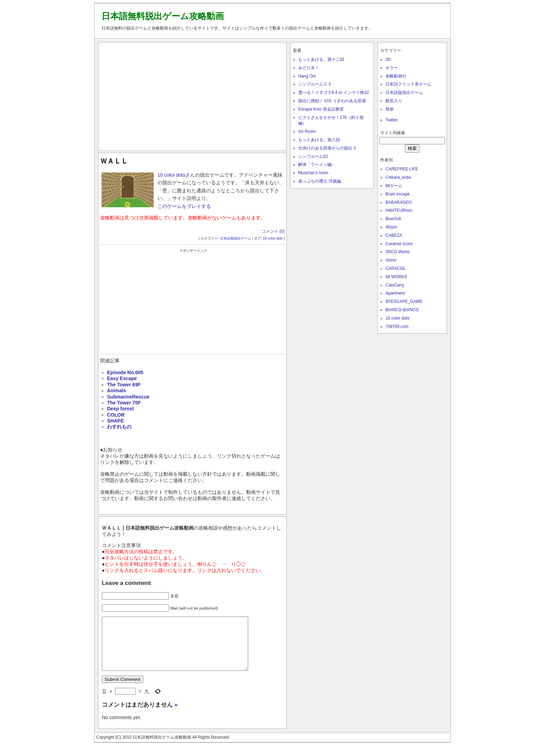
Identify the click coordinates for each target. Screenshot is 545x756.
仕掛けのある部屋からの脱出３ (327, 148)
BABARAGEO (398, 202)
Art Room (307, 131)
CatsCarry (395, 285)
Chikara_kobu (398, 177)
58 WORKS (396, 277)
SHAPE (115, 421)
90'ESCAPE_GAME (404, 301)
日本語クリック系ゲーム (408, 84)
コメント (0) (273, 231)
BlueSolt (393, 219)
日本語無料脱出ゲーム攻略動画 (163, 16)
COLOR (116, 415)
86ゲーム (394, 186)
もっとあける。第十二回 (321, 59)
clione (391, 260)
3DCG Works (398, 252)
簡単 (390, 109)
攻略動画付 (396, 76)
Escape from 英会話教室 (321, 109)
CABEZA (394, 235)
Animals (116, 391)
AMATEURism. (399, 210)
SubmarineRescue (128, 397)
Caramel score (399, 244)
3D (388, 59)
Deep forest (120, 409)
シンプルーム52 (313, 156)
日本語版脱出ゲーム (236, 238)
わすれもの (119, 427)
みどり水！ (309, 68)
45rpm (391, 227)
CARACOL (396, 268)
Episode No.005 (125, 372)
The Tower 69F (124, 385)
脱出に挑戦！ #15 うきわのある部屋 (332, 101)
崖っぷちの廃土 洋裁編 (320, 181)
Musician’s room (313, 173)
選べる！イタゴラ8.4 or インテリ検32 (333, 93)
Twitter (392, 120)
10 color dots (171, 175)
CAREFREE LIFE (402, 169)
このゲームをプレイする (184, 206)
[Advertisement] (193, 95)
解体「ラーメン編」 (317, 164)
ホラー (392, 68)
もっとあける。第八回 (319, 140)
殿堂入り (394, 101)
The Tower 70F (124, 403)
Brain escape (398, 194)
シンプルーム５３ (315, 84)
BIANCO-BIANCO (402, 310)
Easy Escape (122, 378)
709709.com (397, 327)
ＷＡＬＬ (114, 161)
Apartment (395, 293)
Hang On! (307, 76)
